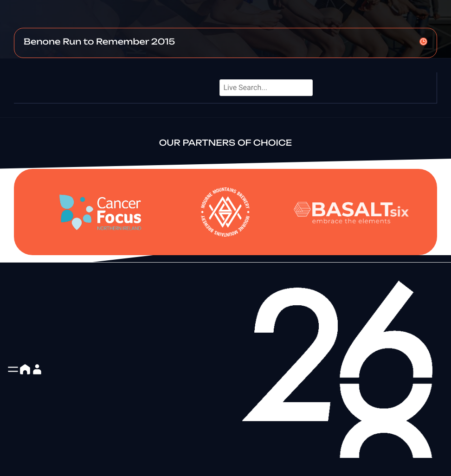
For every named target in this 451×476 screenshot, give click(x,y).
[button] (13, 369)
